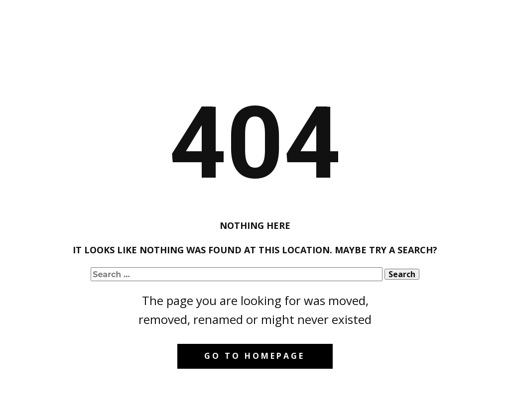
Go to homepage (255, 356)
